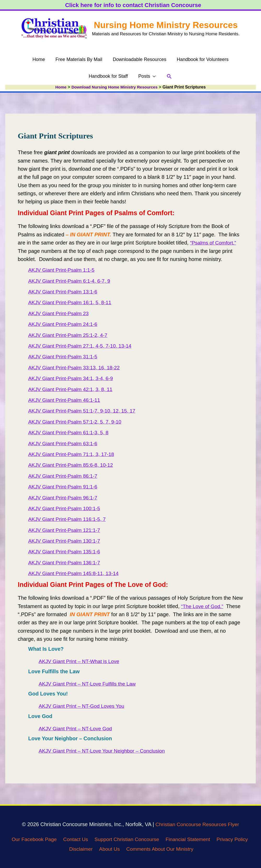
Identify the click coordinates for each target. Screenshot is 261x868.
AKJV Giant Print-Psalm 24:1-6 (64, 324)
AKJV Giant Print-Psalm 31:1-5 (64, 357)
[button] (147, 77)
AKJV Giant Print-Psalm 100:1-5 (66, 509)
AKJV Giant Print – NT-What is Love (80, 661)
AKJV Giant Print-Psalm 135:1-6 (66, 552)
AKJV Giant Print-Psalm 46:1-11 (66, 400)
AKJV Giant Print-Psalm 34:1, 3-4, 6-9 (72, 379)
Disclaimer (80, 849)
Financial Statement (190, 839)
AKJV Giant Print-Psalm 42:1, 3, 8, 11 (72, 389)
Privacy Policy (235, 839)
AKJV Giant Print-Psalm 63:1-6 (64, 443)
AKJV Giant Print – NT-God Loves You (83, 706)
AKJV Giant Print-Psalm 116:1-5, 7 (68, 519)
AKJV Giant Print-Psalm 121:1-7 (66, 530)
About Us (109, 849)
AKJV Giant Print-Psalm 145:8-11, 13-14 (75, 574)
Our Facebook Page (30, 839)
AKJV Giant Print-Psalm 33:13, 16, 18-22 (76, 368)
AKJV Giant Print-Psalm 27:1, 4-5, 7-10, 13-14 (82, 346)
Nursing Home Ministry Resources (166, 22)
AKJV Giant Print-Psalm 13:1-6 (64, 292)
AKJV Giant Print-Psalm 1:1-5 (63, 270)
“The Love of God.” (203, 606)
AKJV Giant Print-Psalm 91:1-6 (64, 487)
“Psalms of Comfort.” (214, 243)
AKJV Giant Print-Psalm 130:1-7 (66, 541)
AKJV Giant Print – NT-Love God (77, 728)
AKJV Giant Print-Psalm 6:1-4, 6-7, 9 (71, 281)
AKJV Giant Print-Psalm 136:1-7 (66, 563)
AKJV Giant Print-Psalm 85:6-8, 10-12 (72, 465)
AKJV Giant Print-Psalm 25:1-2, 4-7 (69, 335)
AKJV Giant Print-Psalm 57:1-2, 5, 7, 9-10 (77, 422)
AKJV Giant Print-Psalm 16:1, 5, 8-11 (71, 303)
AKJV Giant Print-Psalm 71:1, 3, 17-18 (73, 454)
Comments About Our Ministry (161, 849)
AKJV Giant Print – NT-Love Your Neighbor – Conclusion (104, 751)
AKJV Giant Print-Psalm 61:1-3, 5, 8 (70, 433)
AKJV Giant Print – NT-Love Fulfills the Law (89, 684)
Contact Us (73, 839)
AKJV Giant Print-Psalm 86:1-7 (64, 476)
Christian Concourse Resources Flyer (197, 825)
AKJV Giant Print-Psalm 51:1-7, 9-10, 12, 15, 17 (84, 411)
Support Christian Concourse (126, 839)
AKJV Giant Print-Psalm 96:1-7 (64, 498)
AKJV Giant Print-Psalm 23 (60, 314)
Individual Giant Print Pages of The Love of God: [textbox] (93, 585)
